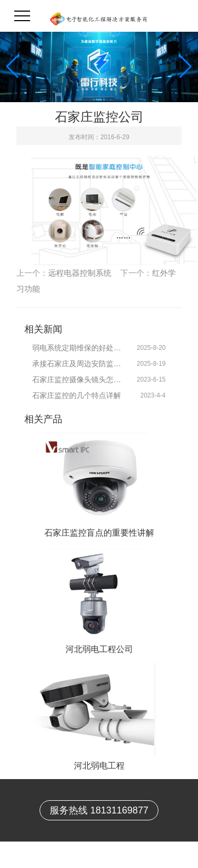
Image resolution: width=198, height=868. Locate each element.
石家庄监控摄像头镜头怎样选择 (79, 379)
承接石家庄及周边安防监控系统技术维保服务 (79, 364)
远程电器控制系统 (80, 273)
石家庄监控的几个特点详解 (77, 395)
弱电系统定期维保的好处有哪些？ (79, 348)
